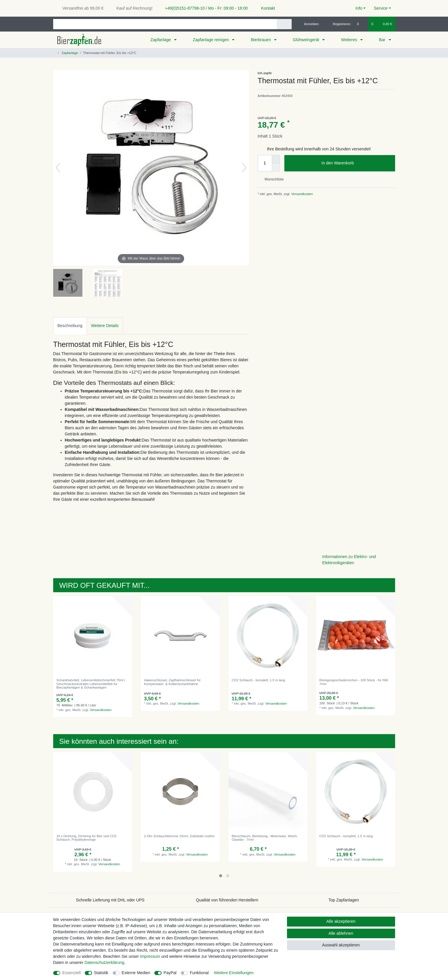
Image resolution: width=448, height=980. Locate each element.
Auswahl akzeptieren (341, 945)
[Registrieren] (338, 24)
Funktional (199, 973)
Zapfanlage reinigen (212, 40)
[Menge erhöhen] (276, 159)
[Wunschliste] (361, 24)
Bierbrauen (261, 40)
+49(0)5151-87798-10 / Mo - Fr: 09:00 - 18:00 (204, 8)
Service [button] (381, 8)
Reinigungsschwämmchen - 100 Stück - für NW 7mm (354, 682)
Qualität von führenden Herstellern (227, 900)
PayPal (170, 973)
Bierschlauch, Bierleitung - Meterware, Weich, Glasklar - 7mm (265, 838)
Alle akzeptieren (341, 921)
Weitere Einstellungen (234, 973)
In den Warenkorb (356, 163)
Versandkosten (301, 194)
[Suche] (284, 24)
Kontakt (265, 8)
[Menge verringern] (276, 167)
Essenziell (71, 973)
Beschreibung (70, 326)
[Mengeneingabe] (265, 163)
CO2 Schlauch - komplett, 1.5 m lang (258, 680)
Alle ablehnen (341, 933)
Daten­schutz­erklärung (104, 962)
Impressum (150, 956)
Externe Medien (136, 973)
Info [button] (359, 8)
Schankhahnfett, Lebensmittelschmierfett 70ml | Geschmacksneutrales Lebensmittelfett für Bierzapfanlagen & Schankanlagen (91, 684)
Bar (383, 40)
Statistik (101, 973)
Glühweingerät (307, 40)
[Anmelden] (309, 24)
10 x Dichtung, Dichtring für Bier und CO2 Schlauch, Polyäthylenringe (87, 838)
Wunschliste (272, 179)
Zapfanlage (161, 40)
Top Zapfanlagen (344, 900)
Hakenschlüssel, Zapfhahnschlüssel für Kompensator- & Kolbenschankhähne (172, 682)
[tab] (70, 326)
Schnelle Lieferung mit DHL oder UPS (110, 900)
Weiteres (350, 40)
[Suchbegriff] (165, 24)
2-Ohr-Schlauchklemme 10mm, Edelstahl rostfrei (179, 836)
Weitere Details (105, 326)
